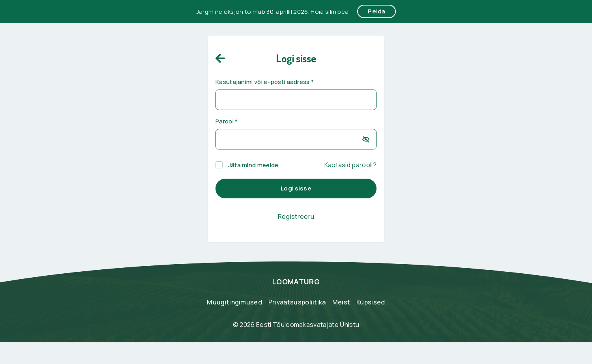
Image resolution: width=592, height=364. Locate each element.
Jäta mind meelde (247, 165)
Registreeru (296, 217)
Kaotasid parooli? (350, 165)
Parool (227, 122)
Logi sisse (296, 188)
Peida (377, 11)
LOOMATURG (296, 282)
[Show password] (365, 139)
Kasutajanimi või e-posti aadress (265, 82)
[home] (220, 58)
